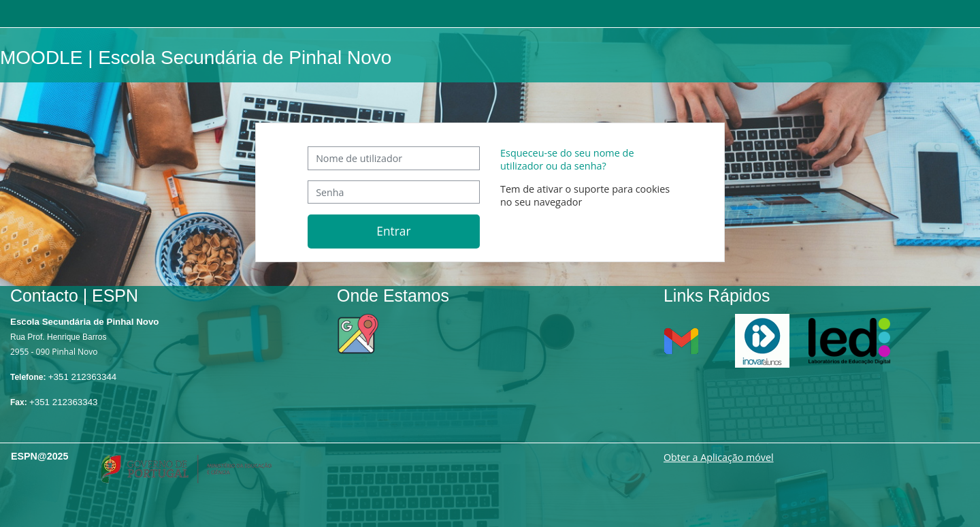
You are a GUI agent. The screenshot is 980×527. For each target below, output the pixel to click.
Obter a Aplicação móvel (719, 457)
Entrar (393, 231)
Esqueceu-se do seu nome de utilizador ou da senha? (567, 159)
